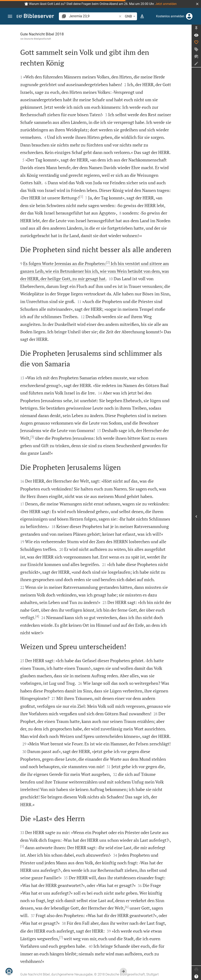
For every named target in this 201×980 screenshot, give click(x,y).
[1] (81, 196)
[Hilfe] (196, 976)
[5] (22, 846)
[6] (127, 907)
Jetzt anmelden (166, 4)
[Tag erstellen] (196, 49)
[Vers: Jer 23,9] (196, 35)
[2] (108, 262)
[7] (61, 937)
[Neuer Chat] (196, 56)
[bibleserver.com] (35, 17)
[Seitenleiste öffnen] (196, 516)
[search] (94, 16)
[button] (197, 4)
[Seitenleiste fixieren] (196, 28)
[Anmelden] (189, 16)
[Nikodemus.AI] (9, 971)
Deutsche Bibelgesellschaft (38, 39)
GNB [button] (131, 16)
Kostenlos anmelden (170, 16)
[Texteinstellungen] (142, 16)
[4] (37, 616)
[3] (32, 437)
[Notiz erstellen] (196, 64)
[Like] (196, 42)
